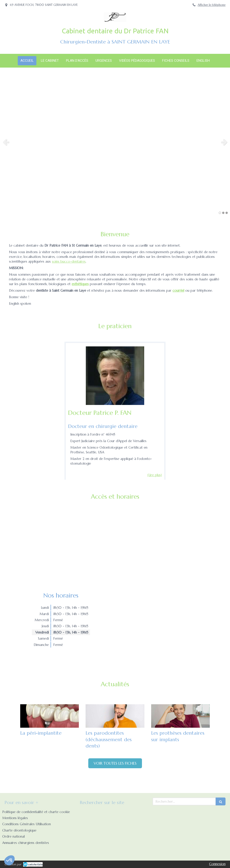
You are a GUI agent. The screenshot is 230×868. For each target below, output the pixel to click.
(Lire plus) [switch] (155, 475)
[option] (115, 142)
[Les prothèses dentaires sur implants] (180, 716)
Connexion (217, 864)
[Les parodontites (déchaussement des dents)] (115, 716)
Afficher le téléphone (212, 5)
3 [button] (227, 213)
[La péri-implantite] (50, 716)
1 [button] (220, 213)
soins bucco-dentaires (69, 261)
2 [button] (223, 213)
